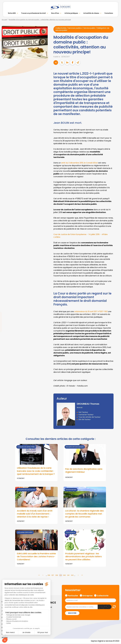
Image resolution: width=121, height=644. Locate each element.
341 (68, 576)
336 (49, 576)
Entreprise (88, 596)
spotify (116, 331)
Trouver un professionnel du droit (33, 13)
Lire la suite (36, 549)
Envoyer (72, 614)
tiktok (116, 336)
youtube (116, 322)
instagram (116, 327)
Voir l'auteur (83, 412)
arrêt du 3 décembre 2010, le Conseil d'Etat (80, 163)
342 (72, 576)
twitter (116, 313)
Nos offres (55, 13)
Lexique (5, 635)
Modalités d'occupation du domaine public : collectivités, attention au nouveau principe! (40, 20)
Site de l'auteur (85, 420)
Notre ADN (12, 13)
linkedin (116, 317)
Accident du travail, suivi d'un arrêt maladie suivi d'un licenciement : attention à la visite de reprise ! (35, 514)
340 (64, 576)
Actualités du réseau (91, 13)
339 (61, 576)
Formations (109, 13)
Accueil (4, 20)
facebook (116, 308)
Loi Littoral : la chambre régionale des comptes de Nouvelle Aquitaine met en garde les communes (85, 514)
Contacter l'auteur (86, 415)
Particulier (73, 596)
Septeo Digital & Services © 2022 (105, 642)
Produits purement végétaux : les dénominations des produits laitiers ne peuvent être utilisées (84, 557)
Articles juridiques (71, 13)
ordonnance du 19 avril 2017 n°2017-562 (92, 312)
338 (57, 576)
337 (53, 576)
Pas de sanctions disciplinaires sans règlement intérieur (84, 471)
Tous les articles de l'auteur (89, 417)
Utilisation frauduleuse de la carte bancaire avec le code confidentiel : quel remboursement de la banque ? (36, 471)
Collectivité (103, 596)
